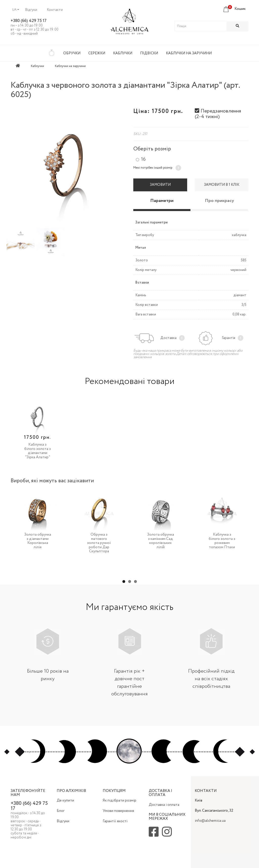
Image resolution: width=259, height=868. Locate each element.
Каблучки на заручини (189, 53)
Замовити (160, 185)
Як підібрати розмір (120, 801)
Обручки (72, 53)
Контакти (55, 10)
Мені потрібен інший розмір (153, 168)
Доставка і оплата (164, 805)
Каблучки (123, 53)
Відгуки (31, 10)
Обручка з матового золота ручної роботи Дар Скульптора (99, 543)
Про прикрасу (219, 201)
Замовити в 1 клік (222, 185)
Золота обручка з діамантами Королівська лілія (38, 541)
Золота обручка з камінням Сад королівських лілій (161, 541)
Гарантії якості (115, 821)
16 (143, 159)
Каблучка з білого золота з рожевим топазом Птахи (222, 541)
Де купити (65, 801)
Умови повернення (118, 811)
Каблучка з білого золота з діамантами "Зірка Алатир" (38, 451)
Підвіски (149, 53)
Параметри (162, 201)
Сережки (97, 53)
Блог (61, 811)
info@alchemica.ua (210, 821)
